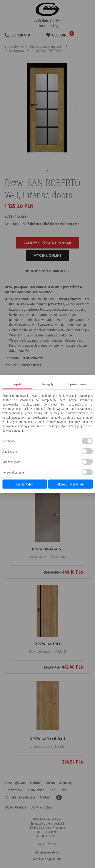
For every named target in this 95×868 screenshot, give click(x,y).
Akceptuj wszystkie (70, 484)
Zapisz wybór (25, 484)
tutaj (21, 430)
